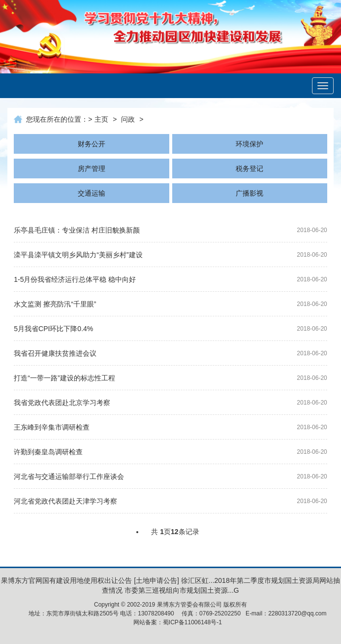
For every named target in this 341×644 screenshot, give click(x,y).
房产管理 (92, 169)
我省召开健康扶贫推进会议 (55, 353)
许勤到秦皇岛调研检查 (48, 452)
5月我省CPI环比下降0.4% (53, 329)
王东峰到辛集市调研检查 (52, 427)
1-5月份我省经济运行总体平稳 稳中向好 (75, 279)
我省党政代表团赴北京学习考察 (62, 403)
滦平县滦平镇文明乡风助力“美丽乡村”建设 (78, 255)
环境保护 (249, 144)
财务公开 (92, 144)
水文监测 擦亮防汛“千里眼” (55, 304)
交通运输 (92, 193)
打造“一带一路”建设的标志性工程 (64, 378)
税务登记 (249, 169)
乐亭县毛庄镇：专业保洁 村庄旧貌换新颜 (77, 230)
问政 (128, 119)
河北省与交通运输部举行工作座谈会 (69, 476)
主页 (101, 119)
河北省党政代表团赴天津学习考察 (65, 501)
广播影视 (249, 193)
